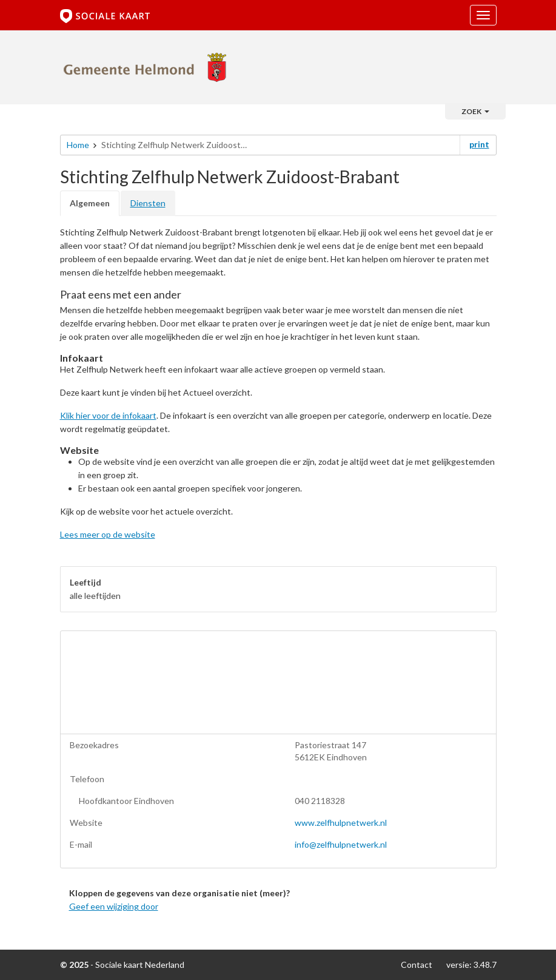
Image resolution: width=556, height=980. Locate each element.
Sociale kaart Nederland (140, 965)
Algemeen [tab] (90, 203)
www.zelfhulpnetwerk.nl (341, 823)
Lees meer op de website (108, 534)
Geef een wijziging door (114, 906)
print (479, 144)
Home (78, 145)
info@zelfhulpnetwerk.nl (341, 844)
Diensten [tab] (148, 203)
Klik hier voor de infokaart (108, 415)
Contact (417, 965)
